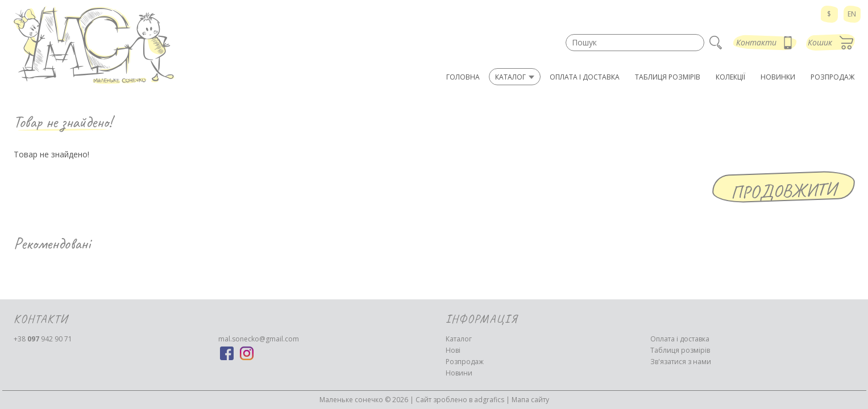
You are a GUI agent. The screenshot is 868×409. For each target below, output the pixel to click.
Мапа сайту (530, 400)
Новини (459, 373)
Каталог (459, 339)
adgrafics (489, 400)
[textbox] (635, 43)
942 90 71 (43, 339)
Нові (453, 350)
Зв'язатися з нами (681, 362)
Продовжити (783, 191)
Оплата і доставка (680, 339)
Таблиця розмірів (680, 350)
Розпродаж (465, 362)
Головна (463, 77)
